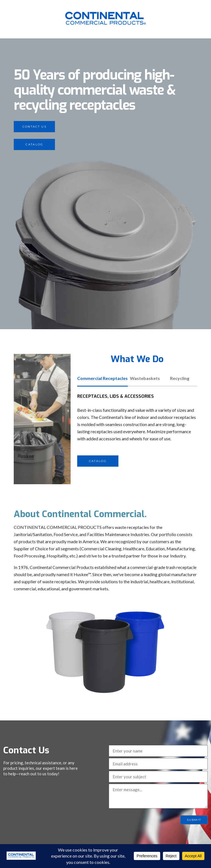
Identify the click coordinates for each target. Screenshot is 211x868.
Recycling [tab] (180, 378)
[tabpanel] (137, 430)
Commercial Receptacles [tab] (102, 378)
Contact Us (34, 127)
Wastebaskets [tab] (145, 378)
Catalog (34, 144)
